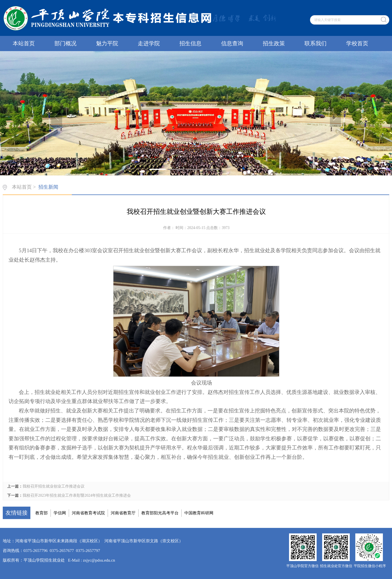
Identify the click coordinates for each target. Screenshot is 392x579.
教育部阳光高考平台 (160, 513)
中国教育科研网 (199, 513)
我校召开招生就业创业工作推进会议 (54, 486)
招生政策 (274, 43)
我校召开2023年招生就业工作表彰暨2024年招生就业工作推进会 (77, 495)
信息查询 (232, 43)
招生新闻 (48, 187)
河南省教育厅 (123, 513)
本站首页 (24, 43)
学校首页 (357, 43)
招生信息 (190, 43)
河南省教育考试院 (88, 513)
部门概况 (65, 43)
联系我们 (316, 43)
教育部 (42, 513)
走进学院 (149, 43)
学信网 (60, 513)
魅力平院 (107, 43)
